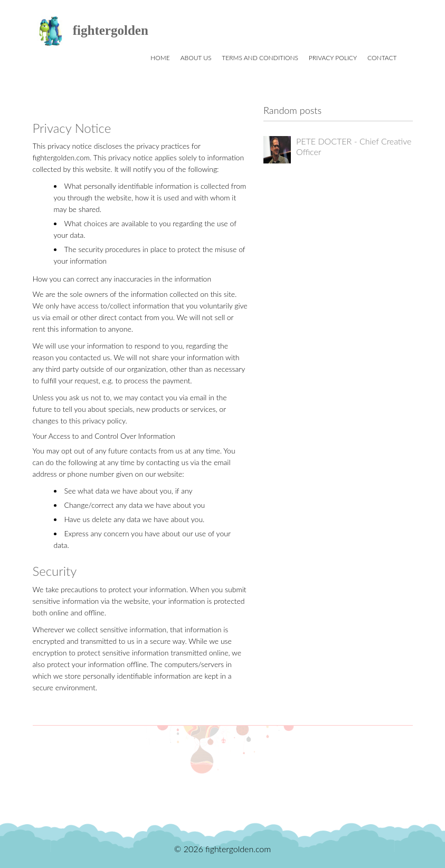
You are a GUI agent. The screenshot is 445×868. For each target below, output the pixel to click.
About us (196, 58)
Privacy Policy (333, 58)
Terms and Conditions (260, 58)
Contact (382, 58)
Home (160, 58)
